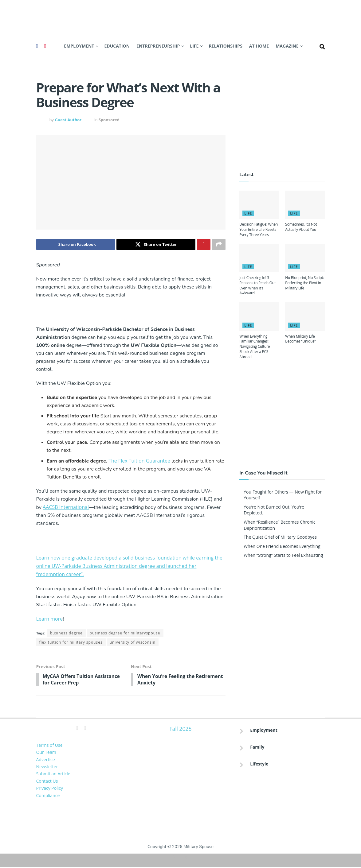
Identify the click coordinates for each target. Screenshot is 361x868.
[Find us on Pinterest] (45, 46)
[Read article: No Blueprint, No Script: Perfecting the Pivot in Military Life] (305, 258)
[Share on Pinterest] (204, 245)
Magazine (287, 46)
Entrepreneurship (158, 46)
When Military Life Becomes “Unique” (300, 339)
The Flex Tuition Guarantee (139, 461)
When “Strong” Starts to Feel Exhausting (283, 555)
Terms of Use (49, 746)
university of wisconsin (133, 643)
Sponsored (109, 120)
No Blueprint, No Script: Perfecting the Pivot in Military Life (304, 283)
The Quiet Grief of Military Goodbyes (280, 537)
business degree (66, 633)
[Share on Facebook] (76, 245)
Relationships (225, 46)
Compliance (48, 796)
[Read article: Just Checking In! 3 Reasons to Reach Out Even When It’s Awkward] (259, 258)
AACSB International (66, 507)
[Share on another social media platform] (219, 245)
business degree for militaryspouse (125, 633)
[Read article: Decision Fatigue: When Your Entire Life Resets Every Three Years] (259, 205)
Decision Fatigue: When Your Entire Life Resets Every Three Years (259, 229)
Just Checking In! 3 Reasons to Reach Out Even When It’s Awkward (257, 285)
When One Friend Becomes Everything (282, 546)
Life (194, 46)
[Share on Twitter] (156, 245)
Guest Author (68, 120)
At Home (259, 46)
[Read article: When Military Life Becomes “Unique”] (305, 316)
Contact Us (47, 782)
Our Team (46, 753)
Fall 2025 (180, 730)
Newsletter (47, 767)
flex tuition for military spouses (71, 643)
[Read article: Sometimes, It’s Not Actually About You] (305, 205)
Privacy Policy (50, 789)
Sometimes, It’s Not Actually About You (301, 227)
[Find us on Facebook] (37, 46)
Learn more (50, 619)
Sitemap (180, 858)
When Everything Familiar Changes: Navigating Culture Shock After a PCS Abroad (255, 347)
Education (117, 46)
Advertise (46, 760)
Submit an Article (53, 775)
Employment (79, 46)
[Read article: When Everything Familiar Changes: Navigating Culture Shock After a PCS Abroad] (259, 316)
